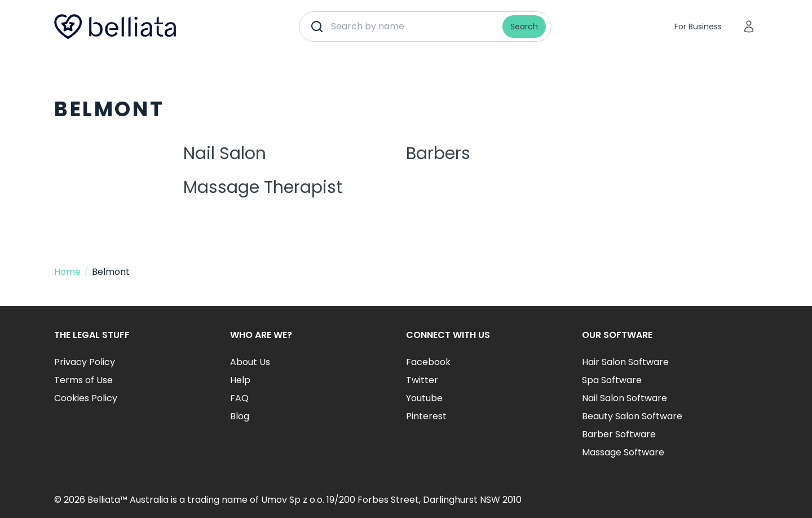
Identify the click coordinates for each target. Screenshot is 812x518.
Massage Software (623, 452)
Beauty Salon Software (632, 416)
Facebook (428, 362)
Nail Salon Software (625, 398)
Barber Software (619, 434)
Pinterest (426, 416)
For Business (698, 27)
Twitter (422, 380)
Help (240, 380)
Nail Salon (225, 153)
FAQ (239, 398)
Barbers (438, 153)
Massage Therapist (263, 187)
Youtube (424, 398)
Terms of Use (83, 380)
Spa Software (612, 380)
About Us (250, 362)
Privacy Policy (85, 362)
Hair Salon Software (625, 362)
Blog (240, 416)
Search (524, 27)
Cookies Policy (86, 398)
